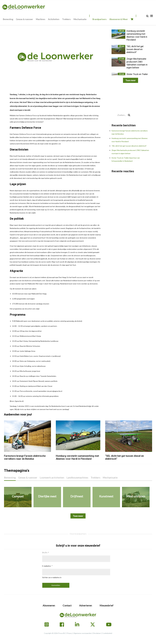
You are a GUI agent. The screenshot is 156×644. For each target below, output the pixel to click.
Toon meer (131, 80)
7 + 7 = (45, 553)
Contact (67, 605)
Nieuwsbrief (106, 605)
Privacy (69, 633)
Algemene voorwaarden (83, 633)
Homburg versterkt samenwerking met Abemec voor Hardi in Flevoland (77, 457)
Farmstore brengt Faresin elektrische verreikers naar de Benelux (25, 457)
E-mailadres (47, 566)
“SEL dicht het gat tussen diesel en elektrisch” (129, 146)
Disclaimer (97, 633)
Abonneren (49, 605)
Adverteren (86, 605)
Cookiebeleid (107, 633)
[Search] (147, 16)
